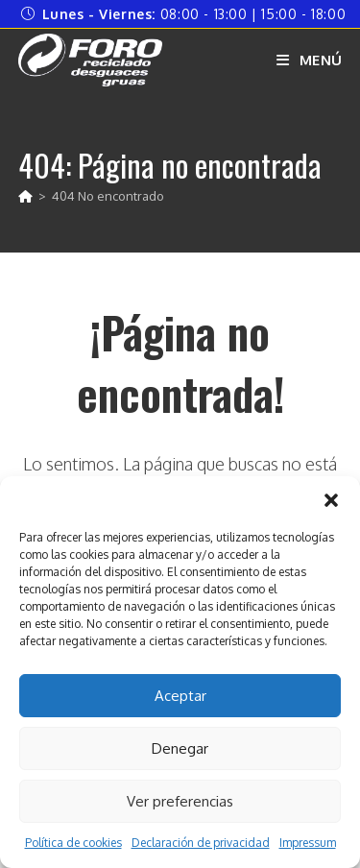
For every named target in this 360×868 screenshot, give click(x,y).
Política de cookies (73, 843)
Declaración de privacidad (201, 843)
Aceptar (180, 696)
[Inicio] (25, 196)
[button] (331, 500)
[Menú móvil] (309, 60)
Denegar (180, 748)
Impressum (308, 843)
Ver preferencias (180, 801)
